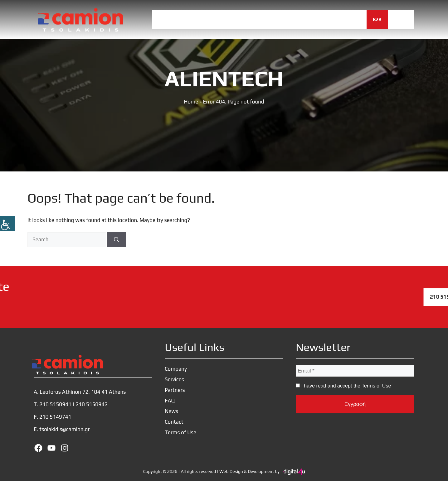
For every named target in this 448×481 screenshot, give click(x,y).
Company (196, 19)
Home (165, 19)
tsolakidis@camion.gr (64, 429)
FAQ (295, 19)
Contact (350, 19)
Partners (266, 19)
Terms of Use (180, 432)
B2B (377, 19)
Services (231, 19)
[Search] (117, 240)
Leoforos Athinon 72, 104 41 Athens (83, 392)
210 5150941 (55, 404)
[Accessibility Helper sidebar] (7, 224)
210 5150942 (92, 404)
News (320, 19)
